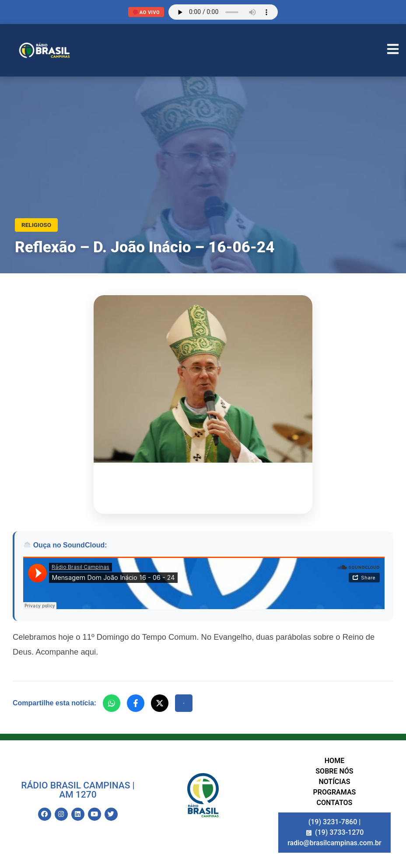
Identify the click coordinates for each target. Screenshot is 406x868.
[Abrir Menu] (393, 50)
